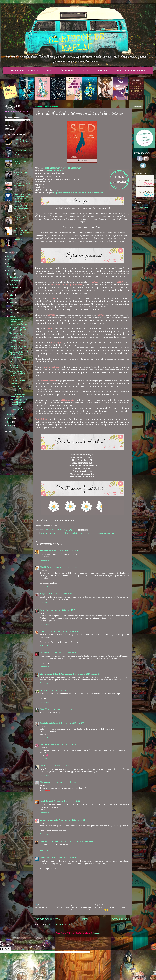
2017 (9, 422)
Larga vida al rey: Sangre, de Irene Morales (21, 141)
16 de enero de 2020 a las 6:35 (71, 723)
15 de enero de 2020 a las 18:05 (59, 594)
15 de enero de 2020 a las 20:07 (62, 610)
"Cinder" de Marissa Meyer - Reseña (20, 242)
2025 (10, 256)
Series (84, 70)
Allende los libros (47, 858)
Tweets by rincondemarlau (141, 206)
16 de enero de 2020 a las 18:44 (57, 766)
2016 (10, 426)
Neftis (42, 690)
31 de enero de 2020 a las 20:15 (68, 858)
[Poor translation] (8, 949)
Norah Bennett (46, 801)
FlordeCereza (46, 631)
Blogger (97, 933)
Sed (113, 533)
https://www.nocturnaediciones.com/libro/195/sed (78, 193)
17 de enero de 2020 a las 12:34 (72, 820)
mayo (12, 302)
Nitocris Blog (45, 551)
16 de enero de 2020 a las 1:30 (58, 690)
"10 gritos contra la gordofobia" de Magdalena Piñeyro (18, 322)
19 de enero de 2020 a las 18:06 (80, 841)
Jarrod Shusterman (72, 168)
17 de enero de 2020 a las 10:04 (67, 801)
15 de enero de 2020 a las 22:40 (63, 653)
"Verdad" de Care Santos (21, 173)
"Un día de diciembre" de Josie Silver (19, 353)
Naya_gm (44, 610)
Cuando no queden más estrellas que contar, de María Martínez (22, 198)
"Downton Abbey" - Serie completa (22, 162)
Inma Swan (45, 744)
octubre (13, 284)
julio (12, 295)
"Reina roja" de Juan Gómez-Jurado (18, 409)
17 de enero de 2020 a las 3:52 (63, 782)
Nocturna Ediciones (54, 171)
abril (12, 306)
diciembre (14, 277)
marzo (12, 309)
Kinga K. (43, 709)
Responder (45, 560)
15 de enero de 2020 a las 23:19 (86, 674)
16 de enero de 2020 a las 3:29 (60, 709)
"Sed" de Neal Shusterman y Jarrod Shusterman (19, 360)
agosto (13, 291)
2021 (10, 270)
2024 (10, 260)
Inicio (85, 919)
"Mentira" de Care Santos (21, 218)
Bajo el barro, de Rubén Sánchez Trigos (20, 152)
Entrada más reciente (47, 919)
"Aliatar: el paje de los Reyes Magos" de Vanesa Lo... (18, 402)
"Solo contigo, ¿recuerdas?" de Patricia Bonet (17, 335)
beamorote (45, 653)
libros (67, 533)
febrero (13, 313)
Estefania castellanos (49, 723)
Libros (49, 70)
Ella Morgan (45, 782)
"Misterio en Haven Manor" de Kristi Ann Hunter (19, 381)
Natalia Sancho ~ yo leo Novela (53, 841)
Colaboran (102, 70)
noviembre (14, 281)
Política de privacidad (130, 70)
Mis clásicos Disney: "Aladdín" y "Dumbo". (19, 366)
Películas (67, 70)
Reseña (107, 533)
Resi (42, 766)
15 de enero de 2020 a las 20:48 (66, 631)
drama (44, 533)
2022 (10, 267)
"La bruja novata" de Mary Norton (18, 347)
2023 (10, 263)
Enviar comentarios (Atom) (58, 924)
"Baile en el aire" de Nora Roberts (22, 185)
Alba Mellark (45, 567)
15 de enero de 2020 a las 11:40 (65, 551)
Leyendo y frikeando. (49, 820)
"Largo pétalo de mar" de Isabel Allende (18, 342)
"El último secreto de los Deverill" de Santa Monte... (20, 388)
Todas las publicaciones (22, 70)
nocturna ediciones (95, 533)
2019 (10, 415)
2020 (10, 274)
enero (12, 316)
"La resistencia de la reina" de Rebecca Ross (18, 373)
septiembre (15, 288)
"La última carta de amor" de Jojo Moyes (19, 395)
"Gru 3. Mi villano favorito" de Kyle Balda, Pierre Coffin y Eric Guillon (22, 231)
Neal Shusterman (52, 168)
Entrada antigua (120, 919)
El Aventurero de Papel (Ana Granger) (56, 674)
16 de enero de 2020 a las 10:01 (63, 744)
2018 (10, 418)
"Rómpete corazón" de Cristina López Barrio (19, 328)
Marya (43, 594)
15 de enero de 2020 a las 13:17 (64, 567)
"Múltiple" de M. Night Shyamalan (21, 207)
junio (12, 299)
